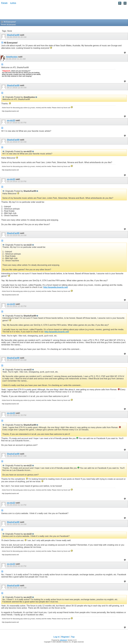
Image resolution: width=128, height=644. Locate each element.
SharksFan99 (13, 35)
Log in (56, 637)
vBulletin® (64, 640)
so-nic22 (11, 120)
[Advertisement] (20, 13)
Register (65, 637)
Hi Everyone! (11, 24)
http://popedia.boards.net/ (55, 287)
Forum (4, 3)
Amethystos (12, 57)
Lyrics (13, 3)
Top (73, 637)
